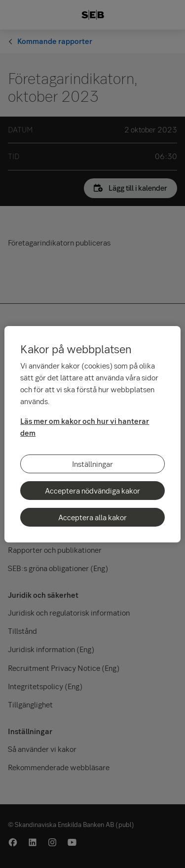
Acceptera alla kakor (92, 517)
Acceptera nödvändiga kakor (92, 491)
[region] (92, 434)
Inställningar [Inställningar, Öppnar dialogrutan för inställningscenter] (92, 464)
